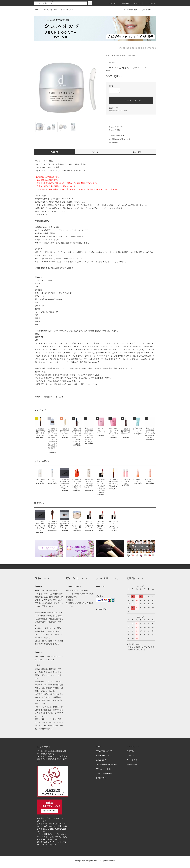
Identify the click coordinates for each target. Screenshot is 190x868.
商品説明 (54, 152)
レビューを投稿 (113, 130)
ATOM (104, 778)
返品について (113, 108)
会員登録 (124, 3)
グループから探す (66, 10)
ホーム (37, 10)
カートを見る (132, 760)
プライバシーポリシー (105, 769)
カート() (150, 3)
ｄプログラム (115, 56)
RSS (98, 778)
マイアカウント (133, 746)
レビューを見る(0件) (115, 127)
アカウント (111, 3)
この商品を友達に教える (116, 136)
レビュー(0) (136, 152)
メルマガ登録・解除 (129, 10)
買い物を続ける (113, 143)
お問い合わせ (145, 10)
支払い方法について (104, 751)
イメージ (95, 152)
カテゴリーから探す (49, 10)
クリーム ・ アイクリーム (128, 56)
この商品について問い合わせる (118, 139)
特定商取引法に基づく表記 (118, 111)
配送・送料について (104, 755)
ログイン (136, 3)
